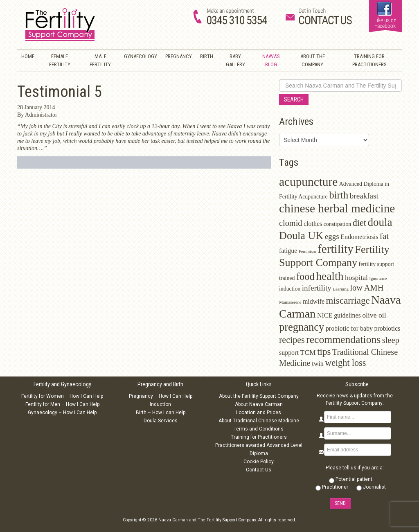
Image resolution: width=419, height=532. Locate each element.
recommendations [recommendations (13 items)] (343, 339)
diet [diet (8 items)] (359, 223)
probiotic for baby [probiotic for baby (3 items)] (349, 328)
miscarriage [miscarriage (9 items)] (348, 301)
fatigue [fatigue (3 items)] (288, 251)
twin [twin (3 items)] (318, 364)
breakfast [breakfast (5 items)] (364, 196)
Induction (160, 404)
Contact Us (259, 470)
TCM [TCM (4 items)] (308, 352)
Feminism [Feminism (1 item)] (307, 251)
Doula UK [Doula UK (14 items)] (301, 236)
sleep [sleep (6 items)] (391, 340)
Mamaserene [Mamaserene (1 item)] (290, 302)
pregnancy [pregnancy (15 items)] (302, 327)
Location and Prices (259, 413)
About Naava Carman (259, 404)
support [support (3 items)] (289, 353)
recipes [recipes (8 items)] (292, 340)
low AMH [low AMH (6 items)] (367, 288)
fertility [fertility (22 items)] (336, 249)
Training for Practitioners (259, 437)
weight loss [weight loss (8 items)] (345, 363)
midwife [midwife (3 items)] (314, 301)
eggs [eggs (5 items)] (332, 236)
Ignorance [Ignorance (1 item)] (378, 278)
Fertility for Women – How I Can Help (62, 396)
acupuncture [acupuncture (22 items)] (308, 182)
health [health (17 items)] (330, 276)
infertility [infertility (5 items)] (317, 288)
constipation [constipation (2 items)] (338, 224)
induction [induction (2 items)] (290, 289)
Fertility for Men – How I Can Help (62, 404)
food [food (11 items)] (305, 276)
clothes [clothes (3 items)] (313, 224)
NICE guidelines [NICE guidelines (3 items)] (339, 315)
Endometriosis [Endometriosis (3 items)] (359, 237)
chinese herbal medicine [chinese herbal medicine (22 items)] (337, 208)
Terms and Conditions (259, 429)
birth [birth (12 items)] (339, 195)
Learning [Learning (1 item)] (340, 289)
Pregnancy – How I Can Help (161, 396)
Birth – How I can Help (161, 413)
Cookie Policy (259, 462)
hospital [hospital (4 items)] (356, 277)
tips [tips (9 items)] (324, 352)
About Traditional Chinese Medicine (259, 421)
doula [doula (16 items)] (380, 222)
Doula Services (161, 421)
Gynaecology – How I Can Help (62, 413)
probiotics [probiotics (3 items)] (387, 328)
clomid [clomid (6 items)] (291, 223)
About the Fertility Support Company (259, 396)
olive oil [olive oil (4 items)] (374, 315)
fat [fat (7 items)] (384, 236)
